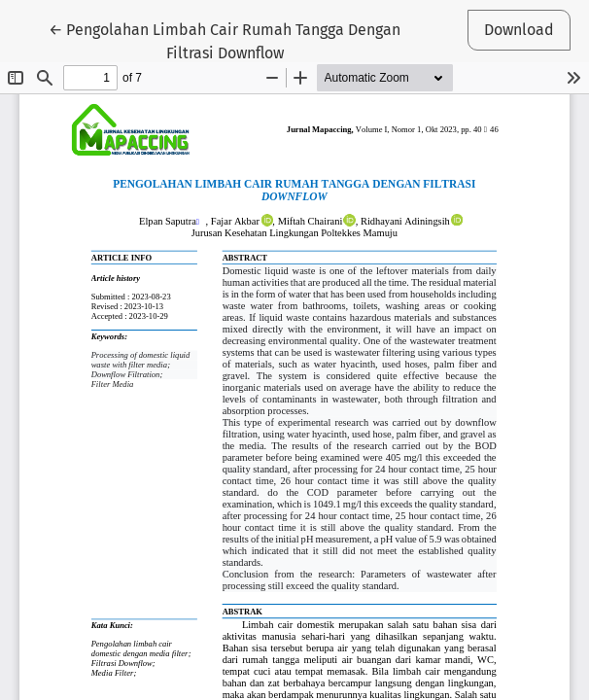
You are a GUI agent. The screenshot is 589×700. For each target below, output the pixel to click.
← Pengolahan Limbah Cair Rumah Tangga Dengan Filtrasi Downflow (225, 40)
